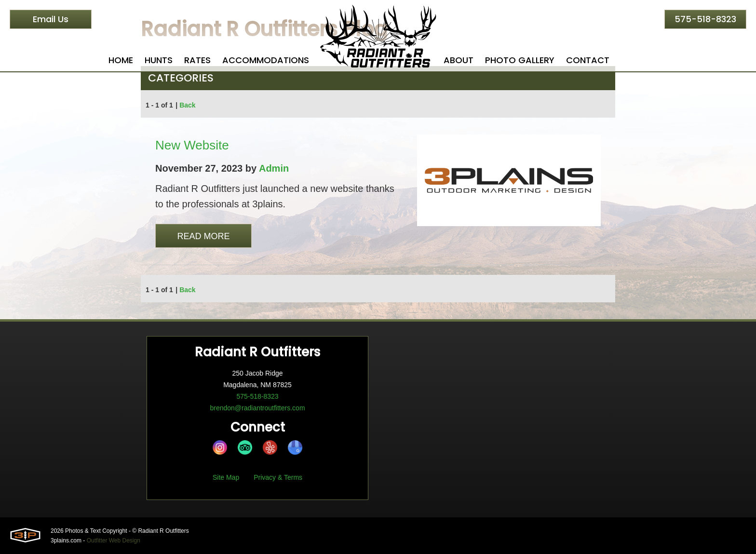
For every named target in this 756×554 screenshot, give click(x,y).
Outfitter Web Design (114, 540)
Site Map (226, 477)
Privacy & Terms (278, 477)
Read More (203, 236)
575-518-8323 (705, 19)
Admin (274, 168)
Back (187, 105)
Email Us (51, 19)
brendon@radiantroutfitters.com (257, 408)
